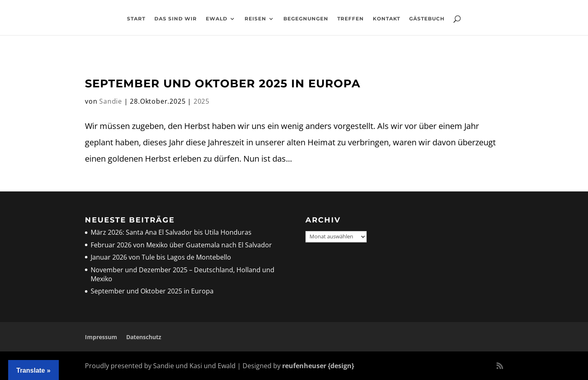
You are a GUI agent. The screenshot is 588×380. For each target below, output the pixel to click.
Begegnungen (306, 19)
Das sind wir (176, 19)
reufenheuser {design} (318, 366)
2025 (202, 101)
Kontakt (386, 19)
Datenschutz (144, 337)
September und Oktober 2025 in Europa (223, 83)
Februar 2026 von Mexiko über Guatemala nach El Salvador (181, 245)
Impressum (101, 337)
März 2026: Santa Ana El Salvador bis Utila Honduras (171, 232)
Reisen (255, 19)
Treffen (351, 19)
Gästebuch (427, 19)
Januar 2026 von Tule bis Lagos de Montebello (161, 257)
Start (136, 19)
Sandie (111, 101)
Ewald (217, 19)
